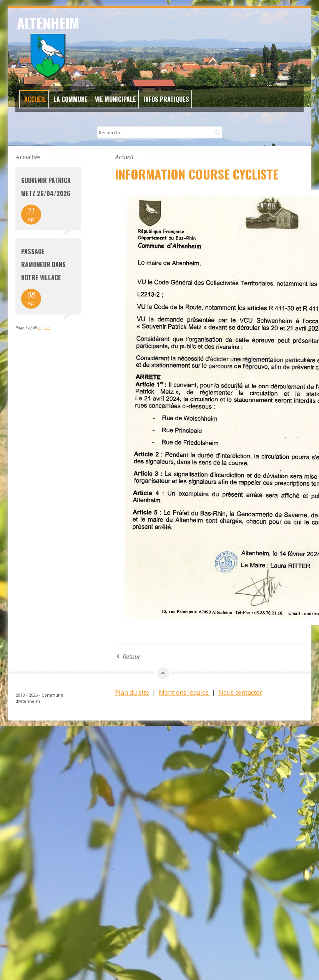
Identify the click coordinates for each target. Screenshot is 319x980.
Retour (131, 657)
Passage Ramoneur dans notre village (43, 265)
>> (47, 328)
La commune (71, 99)
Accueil (35, 99)
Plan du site (132, 692)
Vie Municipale (115, 99)
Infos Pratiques (166, 99)
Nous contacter (240, 692)
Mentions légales (184, 692)
